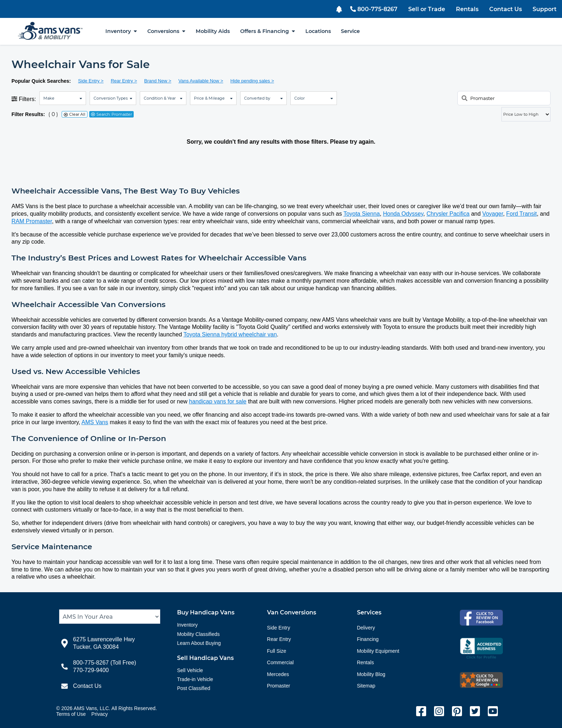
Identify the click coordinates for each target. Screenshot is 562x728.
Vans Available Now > (201, 81)
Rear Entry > (124, 81)
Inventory (121, 31)
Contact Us (506, 9)
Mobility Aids (213, 31)
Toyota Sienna (361, 214)
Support (545, 9)
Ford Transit (521, 214)
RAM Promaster (32, 221)
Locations (318, 31)
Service (350, 31)
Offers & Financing (268, 31)
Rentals (467, 9)
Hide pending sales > (252, 81)
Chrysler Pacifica (448, 214)
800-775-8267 (374, 9)
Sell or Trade (427, 9)
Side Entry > (91, 81)
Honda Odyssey (403, 214)
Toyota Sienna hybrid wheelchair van (230, 334)
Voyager (493, 214)
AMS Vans (95, 422)
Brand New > (158, 81)
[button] (340, 8)
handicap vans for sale (218, 401)
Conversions (166, 31)
